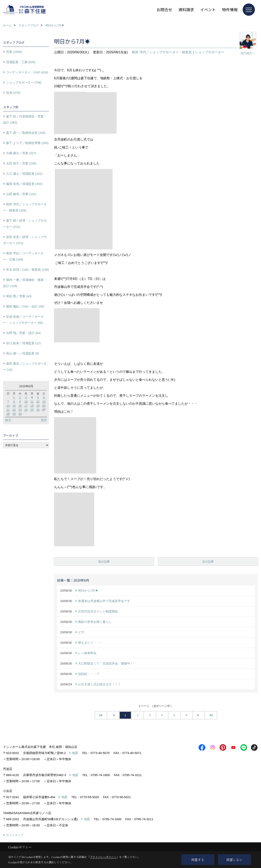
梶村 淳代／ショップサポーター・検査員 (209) (25, 207)
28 (8, 414)
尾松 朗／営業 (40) (19, 296)
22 (14, 410)
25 (32, 410)
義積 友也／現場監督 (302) (24, 184)
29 (14, 414)
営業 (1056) (14, 52)
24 (26, 410)
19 (38, 406)
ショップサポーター (210, 52)
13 (44, 402)
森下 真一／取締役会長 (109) (26, 133)
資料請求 (186, 9)
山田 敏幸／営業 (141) (21, 194)
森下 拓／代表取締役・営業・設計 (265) (25, 119)
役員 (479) (13, 93)
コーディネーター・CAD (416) (27, 72)
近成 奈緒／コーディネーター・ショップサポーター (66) (23, 320)
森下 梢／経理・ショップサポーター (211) (25, 224)
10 (26, 402)
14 (8, 406)
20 (44, 406)
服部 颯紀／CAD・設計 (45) (25, 306)
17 (26, 406)
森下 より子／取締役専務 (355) (27, 143)
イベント (208, 9)
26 (38, 410)
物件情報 (230, 9)
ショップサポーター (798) (24, 82)
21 (8, 410)
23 (20, 410)
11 (32, 402)
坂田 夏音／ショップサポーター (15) (25, 367)
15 (14, 406)
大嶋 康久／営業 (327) (21, 153)
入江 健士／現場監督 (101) (24, 174)
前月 (8, 420)
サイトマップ (15, 835)
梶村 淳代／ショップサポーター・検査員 (162, 52)
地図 (75, 753)
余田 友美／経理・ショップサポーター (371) (25, 240)
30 (20, 414)
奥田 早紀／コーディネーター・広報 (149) (23, 256)
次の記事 (208, 562)
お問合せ (164, 9)
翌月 (44, 420)
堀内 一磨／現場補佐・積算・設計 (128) (25, 283)
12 (38, 402)
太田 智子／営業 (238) (21, 163)
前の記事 (104, 562)
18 (32, 406)
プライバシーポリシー (103, 857)
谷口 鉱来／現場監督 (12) (23, 343)
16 (20, 406)
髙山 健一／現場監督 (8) (23, 353)
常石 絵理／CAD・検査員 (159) (28, 270)
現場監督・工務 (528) (21, 62)
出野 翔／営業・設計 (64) (23, 333)
